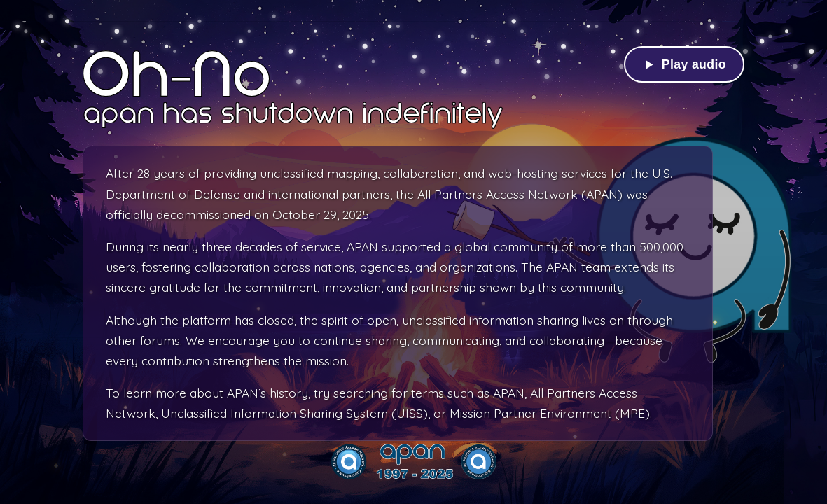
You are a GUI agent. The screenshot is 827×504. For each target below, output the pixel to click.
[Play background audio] (684, 64)
